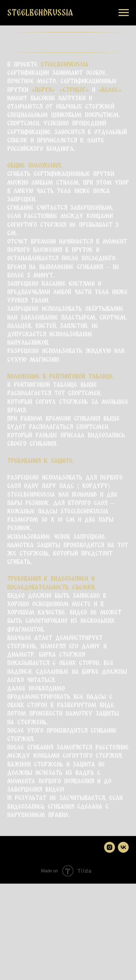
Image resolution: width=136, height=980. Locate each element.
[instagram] (110, 847)
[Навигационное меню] (124, 13)
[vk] (123, 847)
